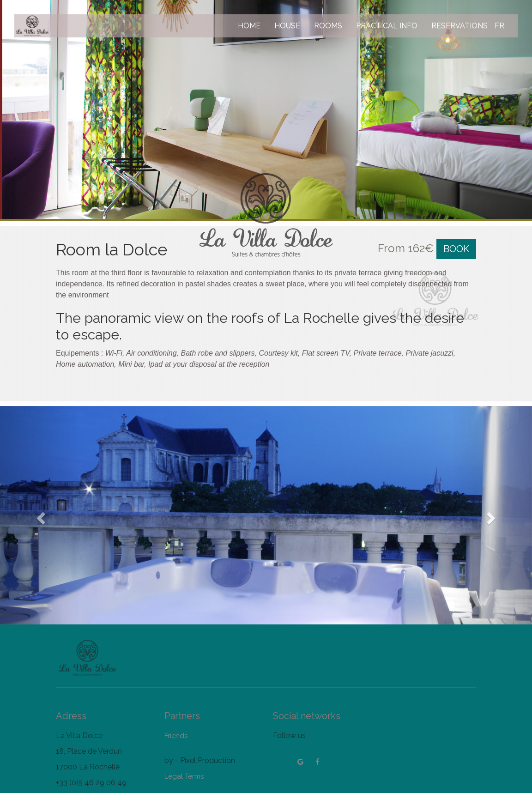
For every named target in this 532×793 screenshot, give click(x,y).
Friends (176, 736)
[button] (40, 515)
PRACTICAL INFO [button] (387, 26)
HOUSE (287, 26)
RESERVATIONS (459, 26)
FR (499, 26)
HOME (249, 26)
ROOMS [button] (328, 26)
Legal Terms (184, 776)
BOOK (456, 249)
